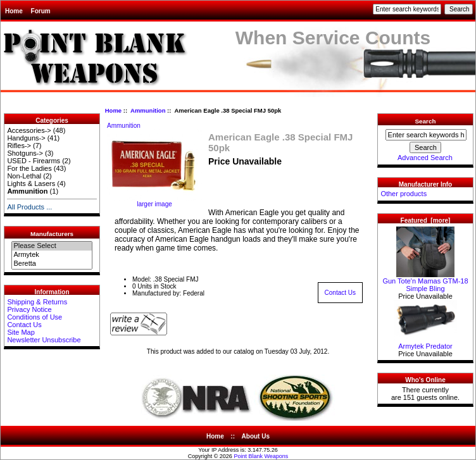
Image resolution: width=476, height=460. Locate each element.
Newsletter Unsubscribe (44, 340)
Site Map (21, 332)
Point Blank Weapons (261, 456)
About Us (256, 436)
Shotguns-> (25, 153)
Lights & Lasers (31, 183)
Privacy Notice (29, 309)
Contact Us (24, 325)
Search (426, 121)
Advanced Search (425, 158)
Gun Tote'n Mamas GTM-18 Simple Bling (425, 282)
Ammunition (148, 110)
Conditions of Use (34, 317)
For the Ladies (29, 168)
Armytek (52, 255)
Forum (41, 11)
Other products (404, 194)
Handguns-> (26, 138)
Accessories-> (29, 130)
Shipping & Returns (37, 302)
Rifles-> (19, 146)
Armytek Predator (425, 343)
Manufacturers (52, 234)
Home (14, 11)
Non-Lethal (24, 176)
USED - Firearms (34, 161)
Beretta (52, 264)
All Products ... (29, 207)
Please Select (52, 246)
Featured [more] (426, 221)
